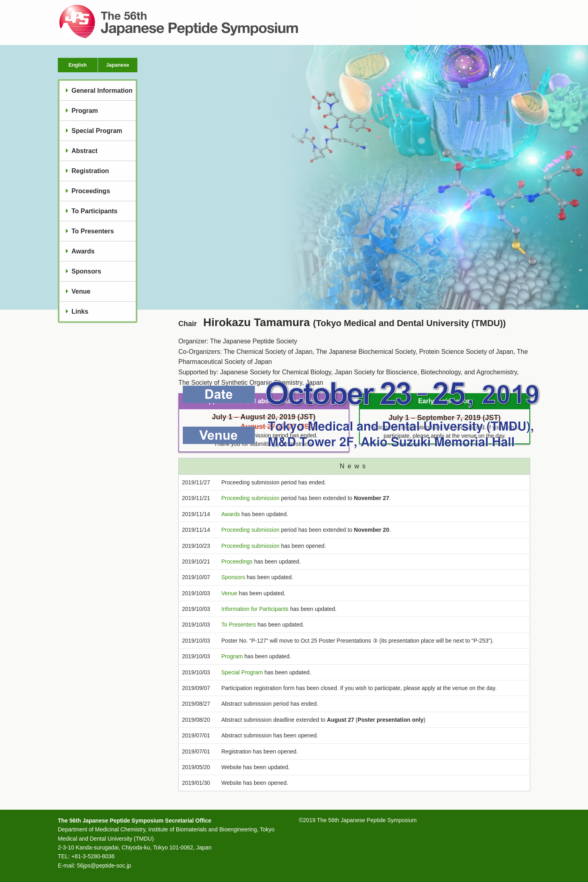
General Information (102, 91)
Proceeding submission (250, 498)
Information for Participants (255, 609)
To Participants (94, 211)
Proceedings (91, 191)
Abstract (85, 151)
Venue (81, 291)
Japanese (117, 65)
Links (80, 311)
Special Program (97, 131)
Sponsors (86, 271)
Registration (90, 171)
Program (85, 111)
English (78, 65)
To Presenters (93, 231)
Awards (83, 251)
